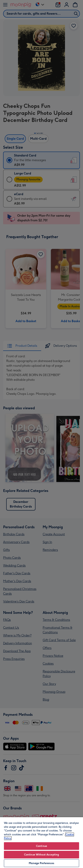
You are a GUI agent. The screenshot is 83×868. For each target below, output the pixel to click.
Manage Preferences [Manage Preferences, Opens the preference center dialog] (41, 863)
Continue (41, 846)
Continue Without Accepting (41, 855)
